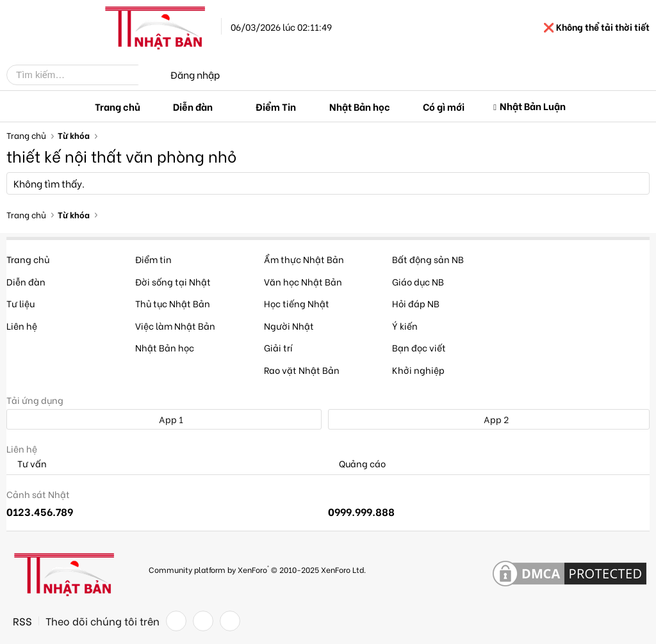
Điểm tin (153, 259)
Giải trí (278, 347)
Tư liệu (20, 303)
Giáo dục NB (418, 281)
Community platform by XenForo (257, 569)
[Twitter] (203, 621)
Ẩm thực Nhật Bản (304, 259)
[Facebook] (176, 621)
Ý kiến (405, 326)
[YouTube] (230, 621)
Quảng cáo (357, 464)
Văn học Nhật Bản (303, 281)
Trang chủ (118, 106)
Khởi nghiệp (418, 370)
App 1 (164, 419)
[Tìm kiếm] (82, 75)
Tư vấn (27, 464)
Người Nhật (289, 326)
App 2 (489, 419)
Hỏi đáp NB (416, 303)
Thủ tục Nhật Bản (173, 303)
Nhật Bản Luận (533, 106)
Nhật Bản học (360, 106)
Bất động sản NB (428, 259)
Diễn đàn (193, 106)
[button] (223, 107)
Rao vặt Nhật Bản (302, 370)
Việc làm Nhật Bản (175, 326)
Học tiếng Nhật (297, 303)
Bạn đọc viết (419, 347)
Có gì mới (444, 106)
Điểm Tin (276, 106)
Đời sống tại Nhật (173, 281)
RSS (22, 621)
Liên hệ (22, 326)
